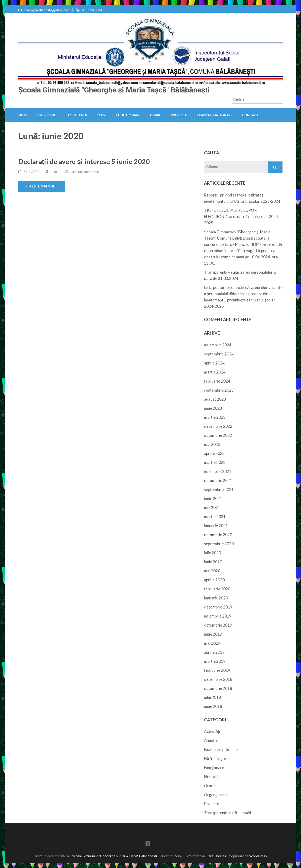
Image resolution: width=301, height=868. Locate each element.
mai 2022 (212, 444)
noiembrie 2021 (218, 471)
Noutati (211, 777)
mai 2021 (212, 508)
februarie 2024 (217, 381)
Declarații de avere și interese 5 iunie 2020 (84, 161)
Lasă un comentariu (85, 172)
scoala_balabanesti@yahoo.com (47, 10)
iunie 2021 (213, 499)
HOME (23, 115)
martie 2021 (215, 517)
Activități (212, 731)
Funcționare (214, 768)
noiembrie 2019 (218, 616)
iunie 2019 (213, 634)
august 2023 (215, 399)
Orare (155, 115)
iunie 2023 (213, 408)
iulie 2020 (212, 553)
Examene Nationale (215, 115)
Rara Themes (216, 856)
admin (55, 172)
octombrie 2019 (218, 625)
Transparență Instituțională (228, 813)
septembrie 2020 (219, 544)
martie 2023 (215, 417)
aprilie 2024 (214, 363)
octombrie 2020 (218, 535)
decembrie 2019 (218, 607)
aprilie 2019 (214, 652)
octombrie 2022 (218, 435)
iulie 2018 (212, 697)
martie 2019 (215, 661)
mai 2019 (212, 643)
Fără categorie (217, 759)
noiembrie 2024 (218, 345)
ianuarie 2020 (216, 598)
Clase (102, 115)
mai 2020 (212, 571)
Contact (250, 115)
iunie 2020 (213, 562)
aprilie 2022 (214, 453)
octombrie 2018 (218, 688)
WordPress (258, 856)
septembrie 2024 (219, 354)
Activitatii (77, 115)
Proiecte (179, 115)
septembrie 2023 (219, 390)
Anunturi (212, 740)
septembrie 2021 (219, 489)
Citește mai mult (42, 186)
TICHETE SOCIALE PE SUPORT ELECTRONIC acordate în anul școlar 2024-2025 (242, 217)
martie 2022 (215, 462)
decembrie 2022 (218, 426)
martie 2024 (215, 372)
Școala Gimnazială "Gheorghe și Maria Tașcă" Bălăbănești (114, 90)
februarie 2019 (217, 670)
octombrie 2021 (218, 480)
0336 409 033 (92, 10)
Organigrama (216, 795)
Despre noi (48, 115)
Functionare (128, 115)
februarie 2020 (217, 589)
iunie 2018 (213, 706)
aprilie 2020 (214, 580)
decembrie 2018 (218, 679)
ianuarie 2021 (216, 526)
